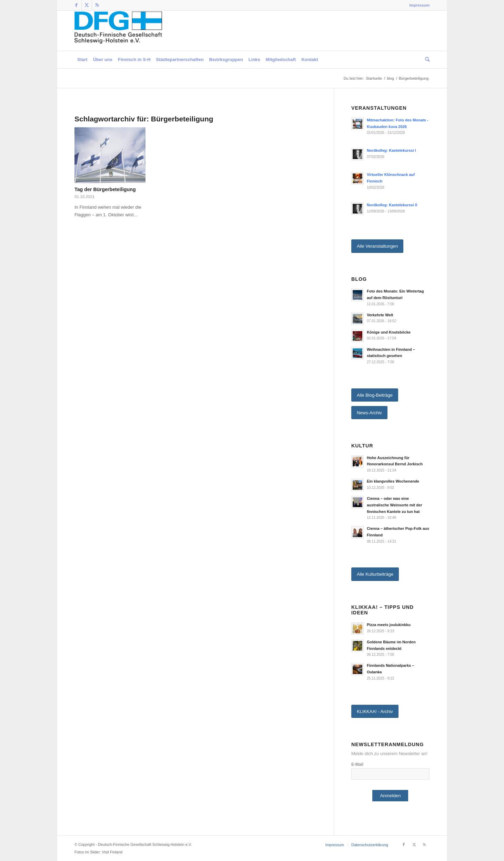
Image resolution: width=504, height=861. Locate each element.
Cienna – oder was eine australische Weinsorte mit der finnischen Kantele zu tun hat (395, 505)
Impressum (419, 5)
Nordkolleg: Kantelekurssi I (391, 150)
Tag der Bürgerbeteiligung (105, 189)
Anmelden (390, 796)
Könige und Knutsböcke (389, 332)
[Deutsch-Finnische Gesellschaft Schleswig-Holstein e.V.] (118, 31)
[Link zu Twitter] (87, 5)
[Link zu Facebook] (76, 5)
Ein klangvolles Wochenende (393, 481)
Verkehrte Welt (380, 315)
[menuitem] (418, 5)
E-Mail (357, 764)
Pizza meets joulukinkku (389, 625)
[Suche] (426, 60)
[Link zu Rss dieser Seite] (97, 5)
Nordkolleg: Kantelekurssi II (392, 205)
